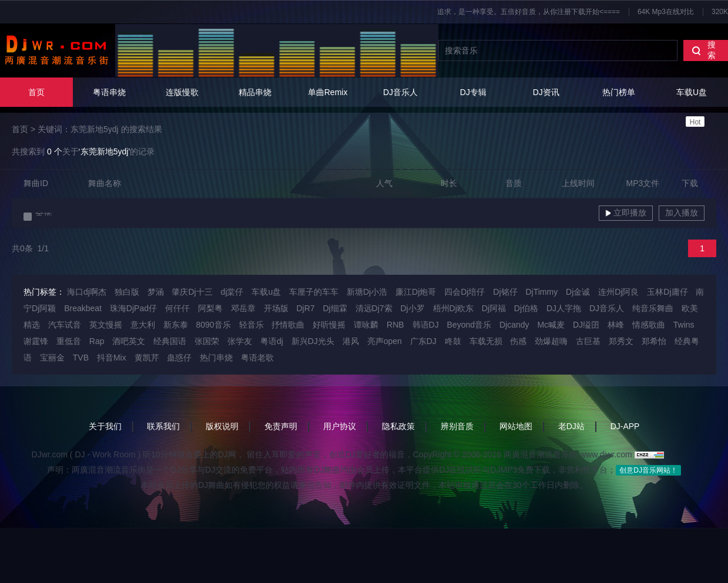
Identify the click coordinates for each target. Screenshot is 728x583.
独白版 (127, 292)
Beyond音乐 (469, 325)
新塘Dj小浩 (367, 292)
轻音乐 (251, 325)
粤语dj (272, 341)
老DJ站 (571, 426)
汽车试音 (65, 325)
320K (720, 12)
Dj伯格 (526, 308)
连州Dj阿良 (618, 292)
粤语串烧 (109, 92)
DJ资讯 (546, 92)
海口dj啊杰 (87, 292)
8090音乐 (213, 325)
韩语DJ (426, 325)
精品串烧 (255, 92)
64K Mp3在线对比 (666, 12)
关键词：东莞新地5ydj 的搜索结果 (100, 129)
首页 (36, 92)
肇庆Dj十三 (192, 292)
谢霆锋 (36, 341)
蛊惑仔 (179, 358)
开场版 (276, 308)
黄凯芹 (147, 358)
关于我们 (105, 426)
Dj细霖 (335, 308)
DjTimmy (541, 292)
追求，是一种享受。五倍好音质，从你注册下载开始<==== (529, 12)
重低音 (69, 341)
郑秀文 (621, 341)
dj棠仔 (232, 292)
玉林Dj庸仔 (667, 292)
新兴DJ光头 (313, 341)
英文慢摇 (106, 325)
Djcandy (514, 325)
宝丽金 (52, 358)
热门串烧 (216, 358)
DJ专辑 (473, 92)
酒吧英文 (129, 341)
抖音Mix (112, 358)
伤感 (518, 341)
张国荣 (207, 341)
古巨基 (588, 341)
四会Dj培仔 (464, 292)
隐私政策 (398, 426)
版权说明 (222, 426)
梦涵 (156, 292)
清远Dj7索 (374, 308)
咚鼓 (453, 341)
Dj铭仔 (505, 292)
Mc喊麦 (551, 325)
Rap (97, 341)
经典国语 (170, 341)
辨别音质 (457, 426)
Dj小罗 (412, 308)
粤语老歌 (257, 358)
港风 (351, 341)
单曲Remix (328, 92)
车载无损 (486, 341)
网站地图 (516, 426)
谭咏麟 (366, 325)
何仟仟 (177, 308)
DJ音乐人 (400, 92)
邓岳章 (243, 308)
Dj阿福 (494, 308)
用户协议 (340, 426)
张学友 (240, 341)
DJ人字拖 (564, 308)
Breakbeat (83, 308)
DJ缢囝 (586, 325)
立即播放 (626, 213)
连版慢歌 (182, 92)
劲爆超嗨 (551, 341)
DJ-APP (625, 426)
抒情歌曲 (288, 325)
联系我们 (163, 426)
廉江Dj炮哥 (416, 292)
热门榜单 (619, 92)
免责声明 (281, 426)
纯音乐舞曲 (653, 308)
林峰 (616, 325)
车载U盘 (692, 107)
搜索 (704, 50)
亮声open (385, 341)
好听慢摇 (329, 325)
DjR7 (305, 308)
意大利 (143, 325)
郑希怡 (654, 341)
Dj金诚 (578, 292)
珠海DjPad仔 (133, 308)
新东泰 (176, 325)
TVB (81, 358)
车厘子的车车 (314, 292)
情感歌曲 (649, 325)
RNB (395, 325)
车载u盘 (266, 292)
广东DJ (423, 341)
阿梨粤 (210, 308)
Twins (684, 325)
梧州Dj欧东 (453, 308)
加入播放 (682, 213)
